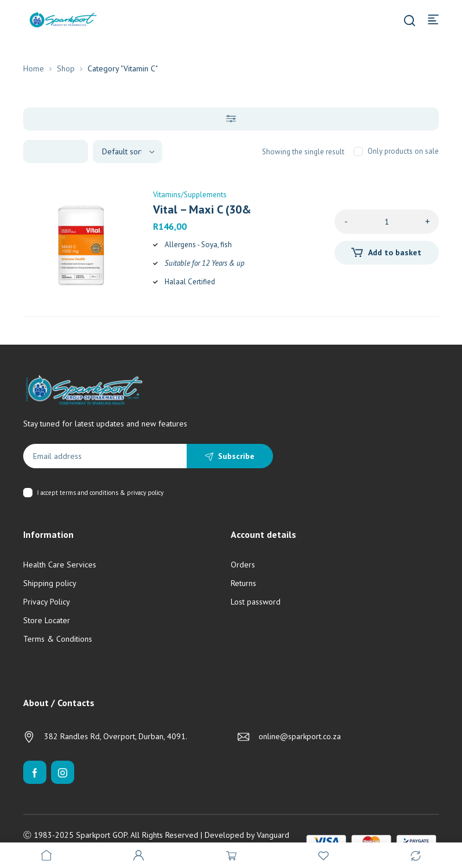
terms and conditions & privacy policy (112, 493)
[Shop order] (128, 151)
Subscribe (236, 456)
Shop (66, 68)
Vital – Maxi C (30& (202, 209)
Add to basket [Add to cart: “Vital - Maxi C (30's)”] (395, 252)
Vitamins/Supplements (190, 195)
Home (34, 68)
